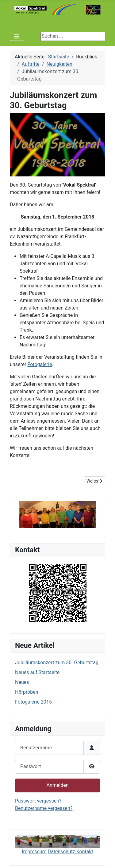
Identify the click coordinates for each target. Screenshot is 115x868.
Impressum (34, 852)
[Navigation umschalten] (17, 36)
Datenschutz (62, 852)
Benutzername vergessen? (44, 808)
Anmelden (57, 785)
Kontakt (85, 852)
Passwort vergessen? (38, 801)
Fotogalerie (40, 364)
